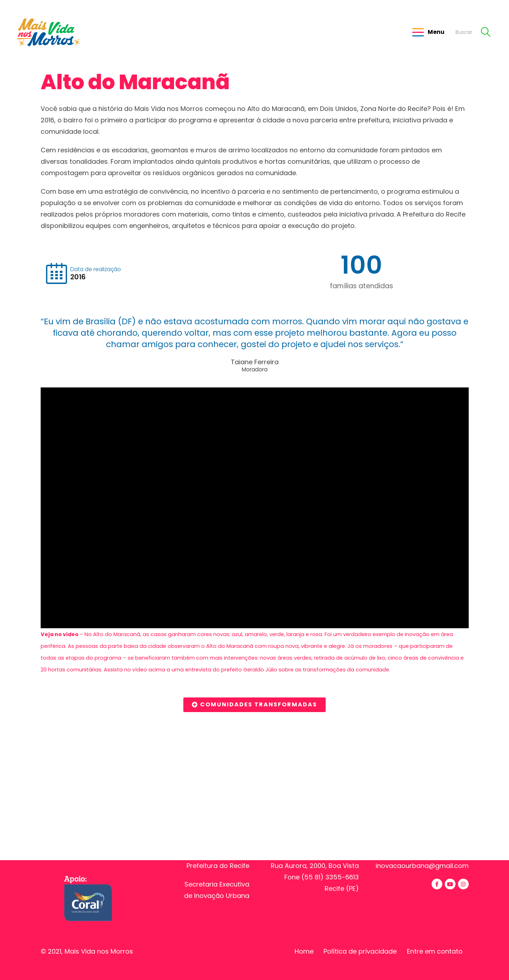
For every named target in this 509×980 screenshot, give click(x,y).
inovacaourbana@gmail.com (422, 866)
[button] (254, 705)
